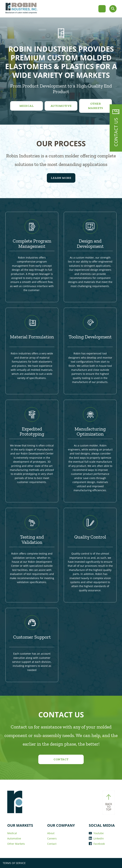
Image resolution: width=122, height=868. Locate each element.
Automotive (61, 106)
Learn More (61, 178)
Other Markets (96, 106)
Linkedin (96, 838)
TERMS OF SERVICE (14, 863)
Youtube (96, 833)
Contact (61, 759)
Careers (52, 838)
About (51, 833)
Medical (27, 106)
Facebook (97, 844)
